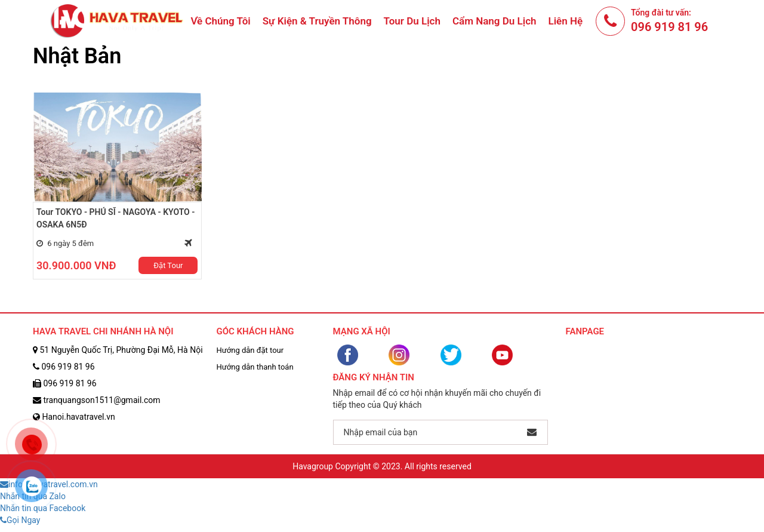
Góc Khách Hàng (255, 331)
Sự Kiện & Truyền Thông (317, 21)
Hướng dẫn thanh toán (255, 367)
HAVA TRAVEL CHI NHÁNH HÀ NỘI (103, 331)
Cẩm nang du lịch (495, 21)
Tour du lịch (412, 21)
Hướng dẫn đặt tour (250, 350)
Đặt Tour (168, 265)
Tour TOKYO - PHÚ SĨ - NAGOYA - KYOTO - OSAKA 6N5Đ (115, 218)
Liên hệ (566, 21)
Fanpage (585, 331)
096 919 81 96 (669, 27)
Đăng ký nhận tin (374, 377)
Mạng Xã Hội (362, 331)
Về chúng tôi (220, 21)
